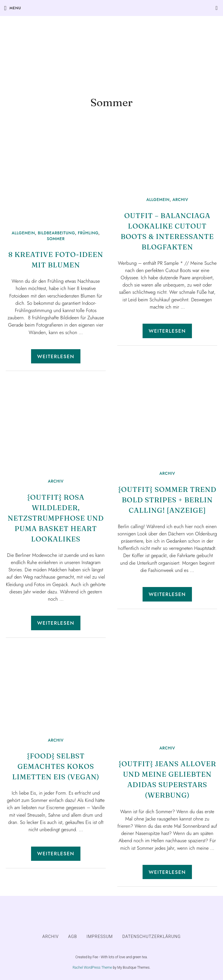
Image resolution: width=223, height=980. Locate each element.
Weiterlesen (56, 356)
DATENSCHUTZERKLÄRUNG (151, 937)
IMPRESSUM (100, 937)
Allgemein (23, 233)
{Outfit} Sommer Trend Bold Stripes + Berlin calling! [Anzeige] (167, 500)
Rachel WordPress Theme (92, 968)
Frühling (88, 233)
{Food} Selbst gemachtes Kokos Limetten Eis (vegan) (56, 766)
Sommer (56, 239)
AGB (73, 937)
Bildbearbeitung (56, 233)
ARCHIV (180, 200)
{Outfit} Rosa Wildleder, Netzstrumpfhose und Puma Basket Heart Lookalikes (56, 518)
